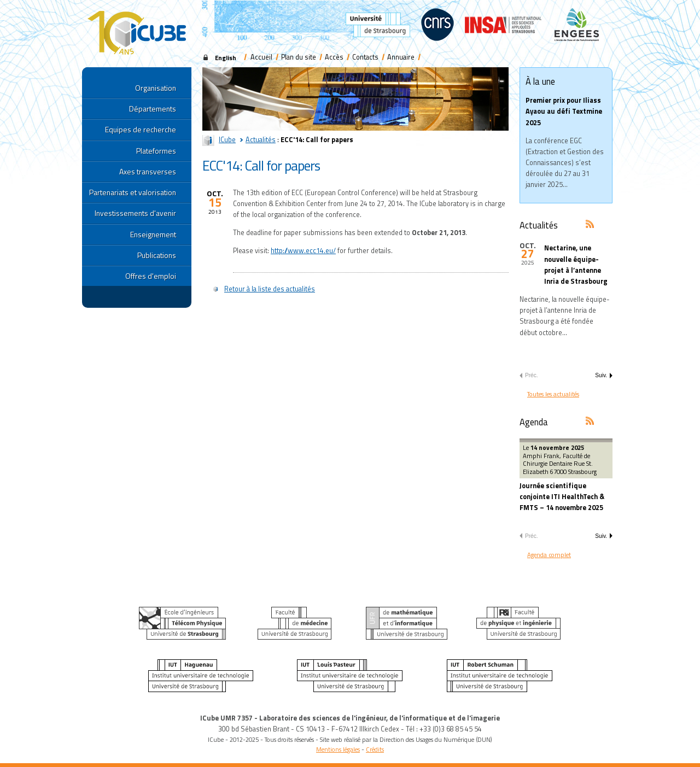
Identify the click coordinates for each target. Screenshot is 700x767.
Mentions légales (338, 749)
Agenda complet (549, 555)
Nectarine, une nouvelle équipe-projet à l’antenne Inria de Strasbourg (576, 265)
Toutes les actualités (553, 394)
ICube (227, 140)
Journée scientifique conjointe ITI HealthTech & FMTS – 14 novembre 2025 (562, 497)
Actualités (261, 140)
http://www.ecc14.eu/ (303, 251)
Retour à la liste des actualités (270, 289)
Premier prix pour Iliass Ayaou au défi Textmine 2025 (564, 111)
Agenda (534, 422)
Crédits (375, 749)
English (226, 58)
